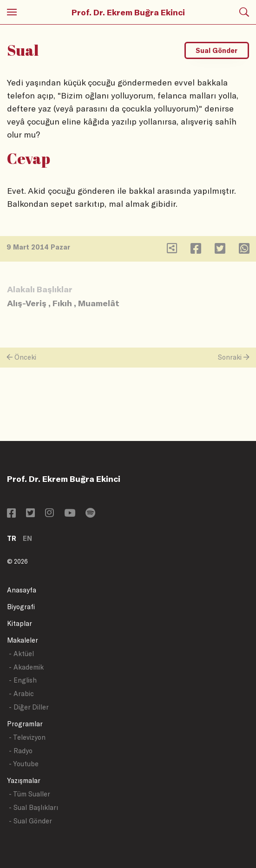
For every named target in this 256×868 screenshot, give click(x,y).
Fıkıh (62, 303)
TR (12, 538)
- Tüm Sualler (30, 794)
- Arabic (21, 694)
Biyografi (21, 607)
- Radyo (21, 751)
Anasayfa (22, 590)
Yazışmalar (24, 780)
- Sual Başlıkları (33, 807)
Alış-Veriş (27, 303)
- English (23, 680)
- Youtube (24, 764)
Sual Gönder (217, 50)
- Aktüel (21, 654)
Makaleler (23, 640)
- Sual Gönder (30, 821)
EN (27, 538)
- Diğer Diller (29, 707)
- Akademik (26, 667)
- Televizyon (27, 737)
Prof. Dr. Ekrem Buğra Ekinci (128, 12)
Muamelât (99, 303)
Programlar (25, 724)
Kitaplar (20, 623)
